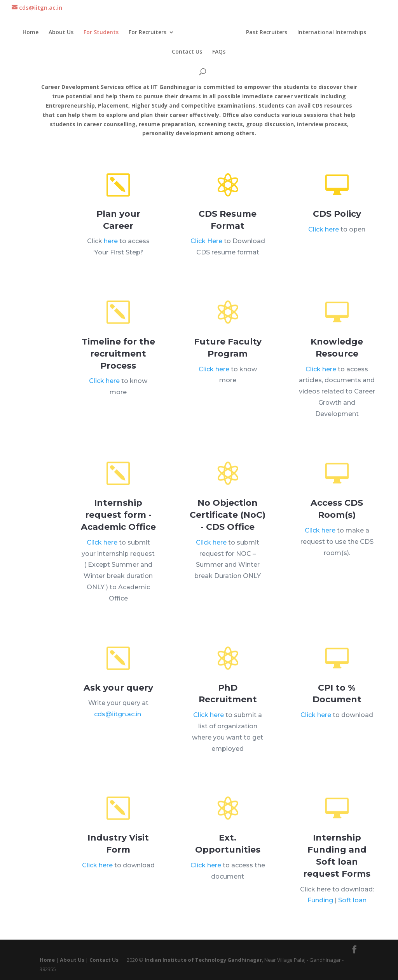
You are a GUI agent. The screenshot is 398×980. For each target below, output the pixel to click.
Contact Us (187, 52)
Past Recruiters (265, 32)
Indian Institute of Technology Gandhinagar (203, 960)
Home (32, 32)
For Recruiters (149, 32)
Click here (327, 222)
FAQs (219, 52)
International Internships (330, 32)
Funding (328, 877)
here (112, 238)
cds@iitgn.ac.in (118, 702)
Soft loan (345, 877)
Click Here (210, 236)
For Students (103, 32)
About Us (63, 32)
